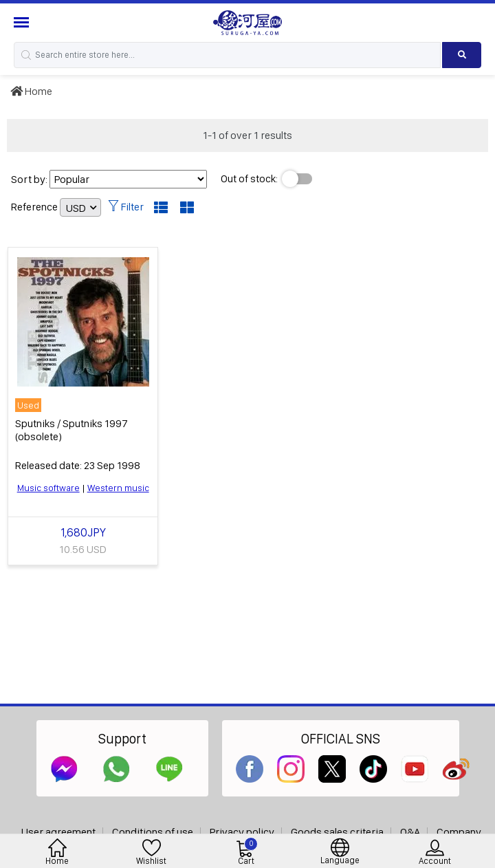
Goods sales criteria (337, 832)
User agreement (58, 832)
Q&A (410, 832)
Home (31, 91)
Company (459, 832)
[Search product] (462, 55)
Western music (118, 488)
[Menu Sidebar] (23, 22)
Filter (126, 207)
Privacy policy (242, 832)
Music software (48, 488)
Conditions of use (153, 832)
